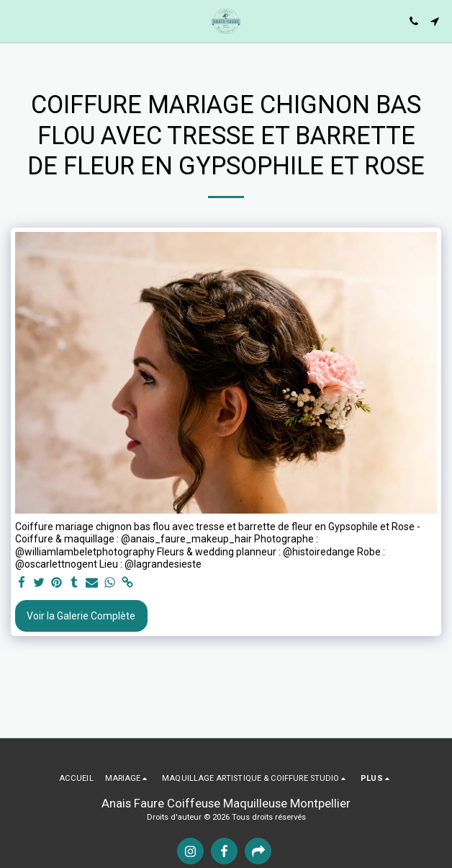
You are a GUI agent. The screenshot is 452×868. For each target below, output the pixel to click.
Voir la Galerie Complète (81, 616)
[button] (16, 21)
